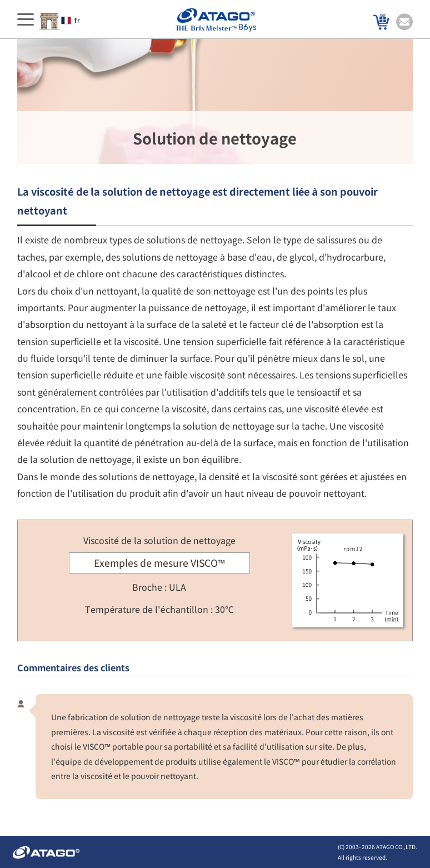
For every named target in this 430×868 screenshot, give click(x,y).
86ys (216, 20)
